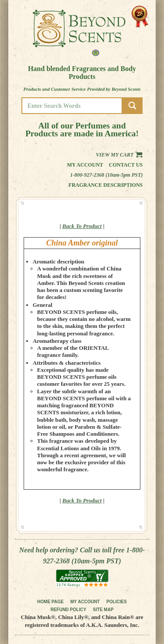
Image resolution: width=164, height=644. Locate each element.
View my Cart (119, 155)
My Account (85, 165)
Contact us (126, 165)
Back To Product (82, 226)
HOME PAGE (50, 602)
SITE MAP (103, 610)
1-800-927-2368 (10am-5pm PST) (106, 175)
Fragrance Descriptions (106, 185)
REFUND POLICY (68, 610)
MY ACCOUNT (85, 602)
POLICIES (117, 602)
